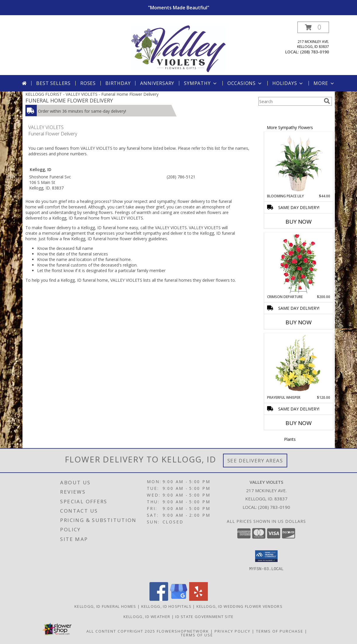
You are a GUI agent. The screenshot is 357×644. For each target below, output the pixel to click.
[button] (313, 27)
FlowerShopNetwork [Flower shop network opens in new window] (183, 631)
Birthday (118, 83)
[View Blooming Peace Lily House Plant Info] (298, 163)
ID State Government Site (204, 617)
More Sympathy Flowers (290, 127)
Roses (88, 83)
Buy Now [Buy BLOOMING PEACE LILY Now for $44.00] (299, 222)
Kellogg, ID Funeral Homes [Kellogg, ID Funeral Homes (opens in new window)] (105, 606)
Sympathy (201, 83)
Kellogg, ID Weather (147, 617)
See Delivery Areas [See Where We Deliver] (255, 461)
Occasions (245, 83)
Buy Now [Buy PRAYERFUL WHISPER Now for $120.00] (299, 423)
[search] (327, 101)
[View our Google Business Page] (179, 599)
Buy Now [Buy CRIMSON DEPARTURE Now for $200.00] (299, 322)
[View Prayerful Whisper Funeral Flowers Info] (298, 364)
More (324, 83)
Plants (290, 439)
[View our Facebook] (159, 599)
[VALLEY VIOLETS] (178, 48)
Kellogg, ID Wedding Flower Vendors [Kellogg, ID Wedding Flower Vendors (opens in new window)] (240, 606)
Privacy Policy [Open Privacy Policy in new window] (233, 631)
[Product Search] (290, 101)
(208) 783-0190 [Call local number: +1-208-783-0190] (315, 52)
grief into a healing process (84, 201)
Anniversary (157, 83)
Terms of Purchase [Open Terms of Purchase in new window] (280, 631)
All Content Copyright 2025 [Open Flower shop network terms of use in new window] (121, 631)
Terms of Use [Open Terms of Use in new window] (197, 635)
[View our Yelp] (198, 599)
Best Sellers (53, 83)
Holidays (288, 83)
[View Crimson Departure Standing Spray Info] (298, 263)
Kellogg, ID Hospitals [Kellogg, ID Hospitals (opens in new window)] (166, 606)
